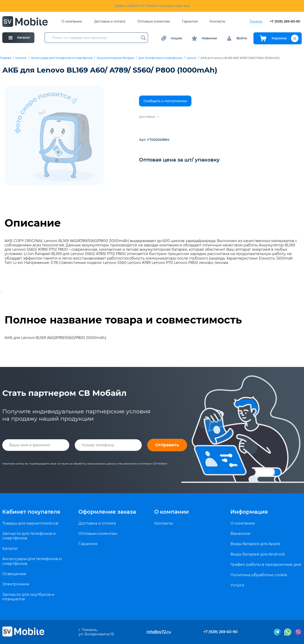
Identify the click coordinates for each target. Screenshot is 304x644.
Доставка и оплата (110, 21)
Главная (6, 58)
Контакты (218, 21)
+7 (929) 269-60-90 (285, 21)
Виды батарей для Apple (255, 544)
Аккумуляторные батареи (115, 58)
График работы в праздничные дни (266, 564)
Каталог (21, 58)
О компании (72, 21)
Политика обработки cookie (259, 575)
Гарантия (190, 21)
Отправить (167, 445)
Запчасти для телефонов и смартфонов (29, 536)
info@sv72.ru (159, 632)
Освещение (14, 574)
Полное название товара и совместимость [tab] (123, 320)
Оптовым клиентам (154, 21)
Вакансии (240, 533)
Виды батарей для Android (258, 554)
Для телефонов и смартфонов (160, 58)
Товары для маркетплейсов (30, 523)
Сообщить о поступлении (165, 101)
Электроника (16, 584)
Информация (249, 512)
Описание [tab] (33, 223)
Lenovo (191, 58)
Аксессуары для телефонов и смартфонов (62, 58)
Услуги (237, 585)
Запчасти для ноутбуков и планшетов (28, 597)
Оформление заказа (107, 512)
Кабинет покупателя (31, 512)
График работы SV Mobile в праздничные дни (152, 6)
